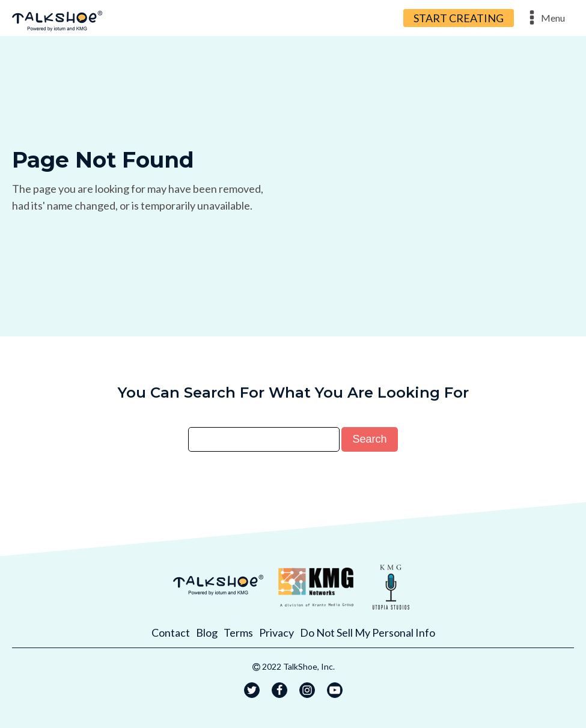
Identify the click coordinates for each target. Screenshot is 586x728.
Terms (238, 632)
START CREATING (459, 18)
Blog (207, 632)
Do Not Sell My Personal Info (368, 632)
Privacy (276, 632)
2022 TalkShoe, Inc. (298, 666)
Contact (171, 632)
